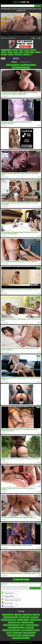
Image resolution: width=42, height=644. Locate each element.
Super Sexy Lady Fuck (13, 65)
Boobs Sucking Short (32, 625)
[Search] (18, 6)
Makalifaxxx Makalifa (28, 635)
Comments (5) (25, 62)
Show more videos (21, 579)
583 (33, 38)
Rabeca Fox (36, 615)
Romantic (33, 50)
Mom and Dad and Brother (11, 625)
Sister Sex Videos (24, 617)
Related (14, 62)
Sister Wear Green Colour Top (11, 630)
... (31, 54)
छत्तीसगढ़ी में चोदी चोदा (23, 620)
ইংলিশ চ (23, 625)
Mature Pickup (27, 615)
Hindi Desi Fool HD (35, 620)
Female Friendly (29, 52)
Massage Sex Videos (28, 622)
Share (3, 58)
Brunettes (4, 54)
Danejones (26, 54)
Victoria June (35, 617)
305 (39, 38)
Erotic (21, 52)
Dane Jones (18, 54)
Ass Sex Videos (17, 633)
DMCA (20, 642)
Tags (16, 642)
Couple (21, 50)
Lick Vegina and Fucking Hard (21, 67)
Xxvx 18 (9, 633)
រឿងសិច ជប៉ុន (18, 615)
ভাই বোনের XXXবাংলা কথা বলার (30, 630)
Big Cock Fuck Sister (29, 633)
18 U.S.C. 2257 (28, 642)
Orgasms (38, 52)
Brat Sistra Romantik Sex (9, 620)
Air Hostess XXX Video (14, 635)
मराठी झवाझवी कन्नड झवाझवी (11, 617)
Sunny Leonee (29, 628)
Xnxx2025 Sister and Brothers (21, 638)
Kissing (27, 50)
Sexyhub (11, 54)
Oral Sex (4, 52)
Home (11, 642)
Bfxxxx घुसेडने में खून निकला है (16, 628)
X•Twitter (9, 58)
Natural (10, 52)
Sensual (16, 52)
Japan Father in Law (14, 622)
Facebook (16, 58)
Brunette (15, 50)
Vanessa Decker (6, 50)
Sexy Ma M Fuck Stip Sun (28, 65)
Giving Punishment (8, 615)
